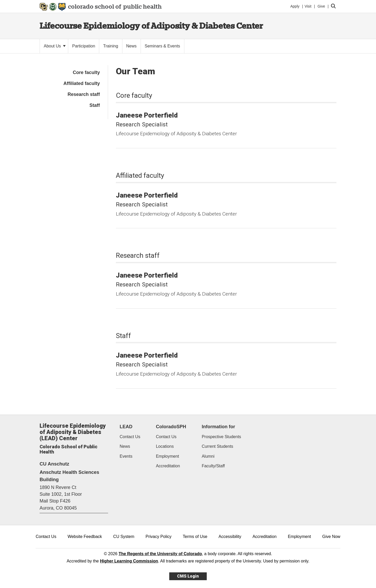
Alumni (208, 456)
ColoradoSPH (171, 427)
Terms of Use (195, 537)
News (125, 446)
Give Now (331, 537)
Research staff (84, 94)
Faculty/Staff (213, 466)
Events (126, 456)
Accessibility (230, 537)
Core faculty (86, 72)
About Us (55, 46)
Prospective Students (221, 437)
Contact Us (130, 437)
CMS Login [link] (188, 576)
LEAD (126, 427)
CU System (124, 537)
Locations (165, 446)
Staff (95, 105)
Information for (218, 427)
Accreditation (168, 466)
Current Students (218, 446)
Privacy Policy (159, 537)
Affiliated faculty (82, 83)
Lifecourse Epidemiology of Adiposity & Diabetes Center (151, 26)
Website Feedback (85, 537)
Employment (168, 456)
